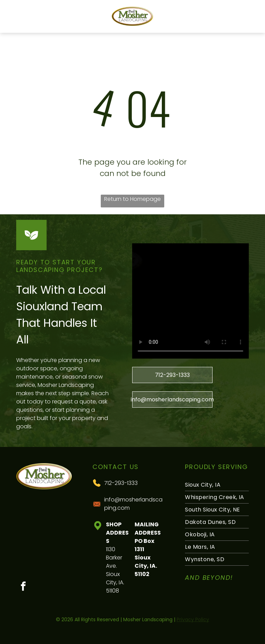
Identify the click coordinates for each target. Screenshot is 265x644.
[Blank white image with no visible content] (16, 20)
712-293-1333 (121, 483)
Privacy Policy (193, 619)
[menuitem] (217, 485)
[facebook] (23, 587)
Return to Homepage (132, 199)
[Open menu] (249, 16)
